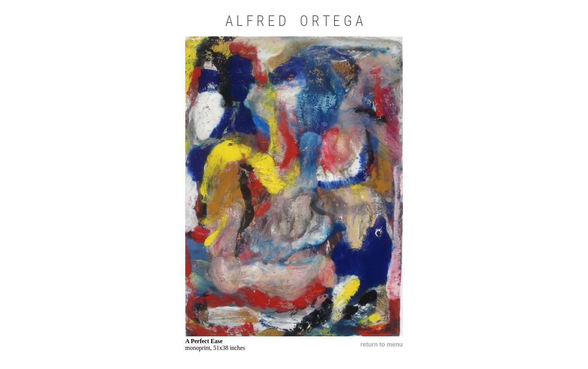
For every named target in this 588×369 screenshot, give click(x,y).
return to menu (382, 344)
